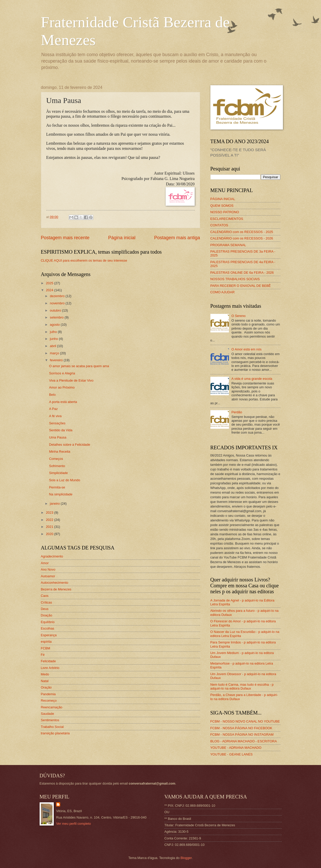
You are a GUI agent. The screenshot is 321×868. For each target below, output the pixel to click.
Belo (52, 395)
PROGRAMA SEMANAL (228, 245)
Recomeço (49, 701)
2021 (50, 527)
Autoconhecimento (55, 583)
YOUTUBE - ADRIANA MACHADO (236, 748)
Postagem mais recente (65, 238)
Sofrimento (57, 466)
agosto (55, 325)
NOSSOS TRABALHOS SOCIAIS (235, 279)
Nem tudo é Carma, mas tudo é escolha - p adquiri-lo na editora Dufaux (242, 686)
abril (53, 346)
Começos (56, 459)
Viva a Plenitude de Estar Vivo (71, 380)
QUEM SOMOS (222, 206)
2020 (50, 534)
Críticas (47, 602)
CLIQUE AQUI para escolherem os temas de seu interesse (84, 260)
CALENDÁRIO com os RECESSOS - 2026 (242, 238)
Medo (45, 674)
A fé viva (55, 416)
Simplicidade (59, 473)
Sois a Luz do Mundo (65, 480)
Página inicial (122, 238)
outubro (56, 310)
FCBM (46, 648)
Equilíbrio (48, 622)
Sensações (57, 423)
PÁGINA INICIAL (223, 199)
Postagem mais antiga (177, 238)
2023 (50, 513)
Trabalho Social (52, 727)
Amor (45, 563)
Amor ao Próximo (62, 387)
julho (54, 332)
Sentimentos (50, 720)
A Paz (53, 409)
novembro (58, 303)
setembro (57, 317)
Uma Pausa (58, 437)
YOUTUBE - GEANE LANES (232, 754)
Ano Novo (48, 569)
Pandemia (48, 694)
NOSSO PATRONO (225, 212)
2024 (50, 290)
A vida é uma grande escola (252, 379)
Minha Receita (60, 452)
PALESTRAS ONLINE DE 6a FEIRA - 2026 (242, 273)
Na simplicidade (61, 494)
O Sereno (239, 316)
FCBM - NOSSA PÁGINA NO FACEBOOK (241, 728)
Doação (47, 615)
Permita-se (57, 487)
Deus (45, 609)
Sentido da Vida (61, 430)
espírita (46, 642)
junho (54, 339)
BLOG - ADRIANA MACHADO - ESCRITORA (244, 741)
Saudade (48, 714)
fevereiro (57, 360)
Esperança (49, 635)
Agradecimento (52, 556)
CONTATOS (219, 225)
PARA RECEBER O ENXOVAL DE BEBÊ (241, 286)
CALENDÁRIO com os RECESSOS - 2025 (242, 232)
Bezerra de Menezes (56, 589)
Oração (46, 687)
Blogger (186, 858)
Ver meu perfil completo (73, 824)
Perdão (237, 412)
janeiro (55, 504)
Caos (45, 596)
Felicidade (48, 661)
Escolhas (48, 628)
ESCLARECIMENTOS (227, 219)
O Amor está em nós (247, 349)
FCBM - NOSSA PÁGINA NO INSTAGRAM (242, 734)
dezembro (58, 296)
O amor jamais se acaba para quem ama (79, 366)
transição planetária (55, 733)
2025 (50, 283)
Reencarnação (52, 707)
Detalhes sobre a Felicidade (70, 445)
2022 (50, 520)
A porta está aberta (63, 402)
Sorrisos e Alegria (62, 373)
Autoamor (48, 576)
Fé (43, 655)
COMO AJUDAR (222, 292)
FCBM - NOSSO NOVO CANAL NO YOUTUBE (245, 721)
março (55, 353)
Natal (45, 681)
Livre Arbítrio (50, 668)
